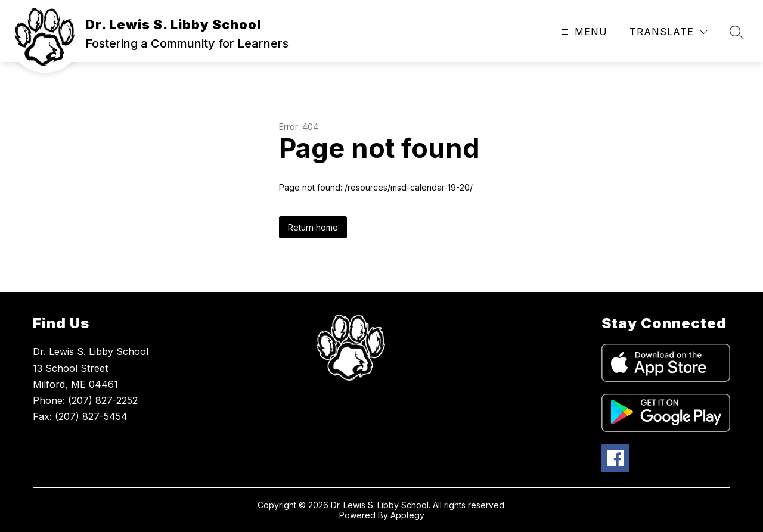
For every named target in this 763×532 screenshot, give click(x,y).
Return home (313, 227)
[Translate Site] (669, 32)
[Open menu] (583, 32)
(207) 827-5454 (91, 416)
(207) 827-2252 (103, 400)
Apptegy (407, 515)
